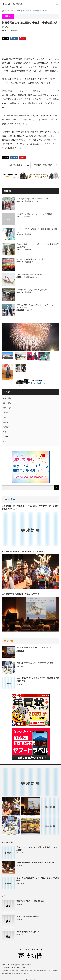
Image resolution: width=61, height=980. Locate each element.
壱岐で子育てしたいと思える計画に (31, 901)
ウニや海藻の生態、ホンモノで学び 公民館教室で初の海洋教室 (38, 680)
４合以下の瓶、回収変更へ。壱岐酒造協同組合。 (18, 165)
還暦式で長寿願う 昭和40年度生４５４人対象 (35, 863)
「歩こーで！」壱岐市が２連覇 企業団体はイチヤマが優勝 (38, 848)
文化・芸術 (7, 403)
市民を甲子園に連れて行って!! (28, 932)
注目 (5, 417)
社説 (5, 441)
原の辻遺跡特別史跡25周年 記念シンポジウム (21, 594)
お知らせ (6, 422)
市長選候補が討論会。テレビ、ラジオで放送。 (35, 214)
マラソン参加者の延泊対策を (28, 916)
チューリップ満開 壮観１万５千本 (30, 259)
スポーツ (35, 201)
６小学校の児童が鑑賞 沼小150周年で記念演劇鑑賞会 (24, 551)
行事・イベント (9, 432)
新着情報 (6, 413)
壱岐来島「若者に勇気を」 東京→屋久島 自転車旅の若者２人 (47, 165)
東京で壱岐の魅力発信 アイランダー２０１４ (34, 199)
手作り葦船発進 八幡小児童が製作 (30, 275)
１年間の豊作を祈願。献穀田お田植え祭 (32, 290)
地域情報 (14, 31)
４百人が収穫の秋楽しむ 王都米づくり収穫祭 (35, 663)
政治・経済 (7, 398)
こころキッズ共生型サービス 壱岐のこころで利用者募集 (38, 879)
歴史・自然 (7, 408)
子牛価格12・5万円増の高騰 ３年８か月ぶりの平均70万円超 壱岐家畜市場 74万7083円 (30, 508)
